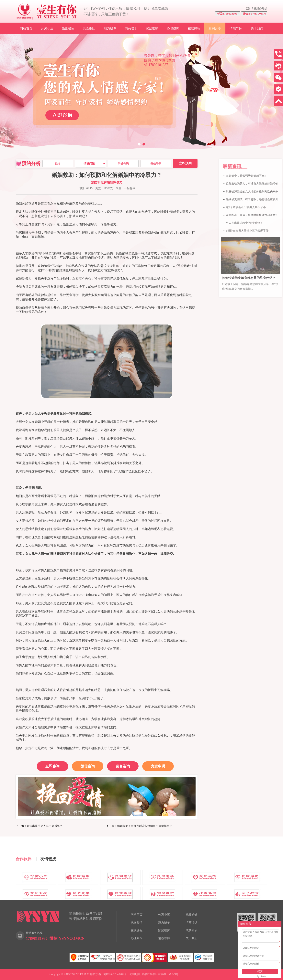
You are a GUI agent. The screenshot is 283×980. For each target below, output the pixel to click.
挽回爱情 (137, 922)
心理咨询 (173, 28)
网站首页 (26, 28)
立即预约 (185, 163)
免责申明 (158, 766)
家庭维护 (152, 28)
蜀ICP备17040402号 (115, 974)
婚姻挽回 (68, 28)
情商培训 (131, 28)
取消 (158, 79)
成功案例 (192, 930)
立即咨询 (52, 766)
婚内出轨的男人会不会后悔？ (45, 826)
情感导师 (236, 28)
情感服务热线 (259, 9)
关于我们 (257, 28)
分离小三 (47, 28)
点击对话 (183, 79)
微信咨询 (83, 765)
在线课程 (194, 28)
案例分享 (215, 28)
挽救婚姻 (192, 915)
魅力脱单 (110, 28)
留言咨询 (123, 766)
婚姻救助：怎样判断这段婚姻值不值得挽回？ (145, 826)
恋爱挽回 (89, 28)
